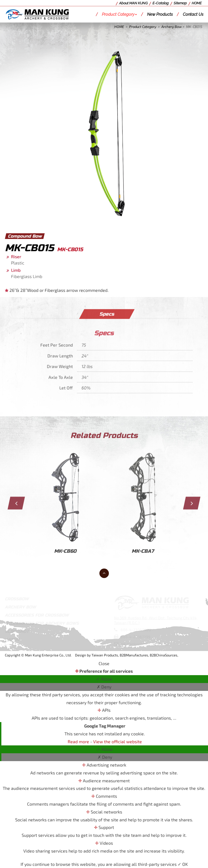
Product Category (143, 27)
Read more (79, 741)
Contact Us (193, 14)
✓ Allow (104, 679)
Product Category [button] (119, 14)
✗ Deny (104, 687)
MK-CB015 (194, 27)
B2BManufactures (134, 655)
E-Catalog (161, 3)
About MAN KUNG (133, 3)
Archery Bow (172, 27)
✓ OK (183, 864)
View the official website (118, 741)
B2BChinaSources (164, 655)
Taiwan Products (105, 655)
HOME (197, 3)
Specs (107, 317)
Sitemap (180, 3)
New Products (160, 14)
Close (104, 663)
